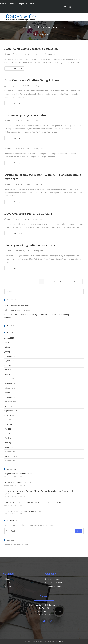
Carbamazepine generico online (26, 115)
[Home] (36, 34)
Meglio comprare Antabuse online (17, 305)
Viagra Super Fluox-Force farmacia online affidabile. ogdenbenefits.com (33, 502)
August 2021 (9, 415)
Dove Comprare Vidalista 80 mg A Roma (32, 80)
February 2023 (10, 374)
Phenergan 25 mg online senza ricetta (30, 245)
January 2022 (9, 392)
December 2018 (10, 461)
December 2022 (10, 383)
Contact (31, 4)
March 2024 (9, 342)
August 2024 (9, 338)
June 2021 (8, 424)
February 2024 (10, 347)
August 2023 (9, 361)
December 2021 (10, 397)
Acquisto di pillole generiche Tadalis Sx (31, 49)
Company (22, 4)
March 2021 (9, 438)
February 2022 (10, 388)
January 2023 (9, 379)
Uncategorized (38, 54)
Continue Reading (14, 69)
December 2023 (10, 356)
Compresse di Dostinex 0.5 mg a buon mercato (23, 511)
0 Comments (52, 54)
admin (9, 54)
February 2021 (10, 443)
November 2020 (10, 456)
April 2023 (8, 365)
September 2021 (11, 411)
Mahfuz (60, 641)
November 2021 (10, 402)
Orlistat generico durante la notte (17, 310)
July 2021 (8, 420)
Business (12, 4)
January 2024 (9, 352)
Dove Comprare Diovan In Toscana (28, 214)
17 (74, 282)
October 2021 (10, 406)
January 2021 (9, 447)
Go (79, 531)
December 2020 (10, 452)
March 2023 (9, 370)
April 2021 (8, 433)
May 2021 (8, 429)
